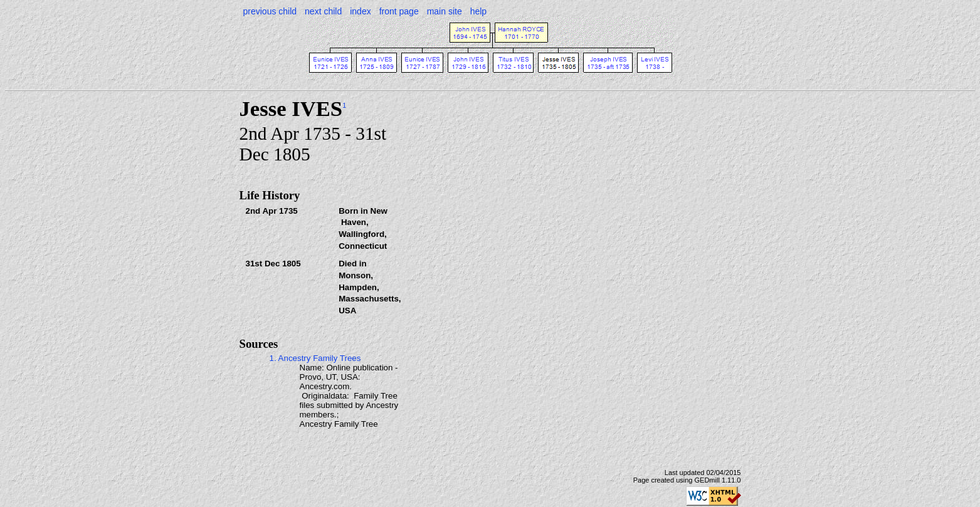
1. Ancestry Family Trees (315, 358)
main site (445, 11)
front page (399, 11)
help (478, 11)
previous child (270, 11)
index (360, 11)
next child (323, 11)
